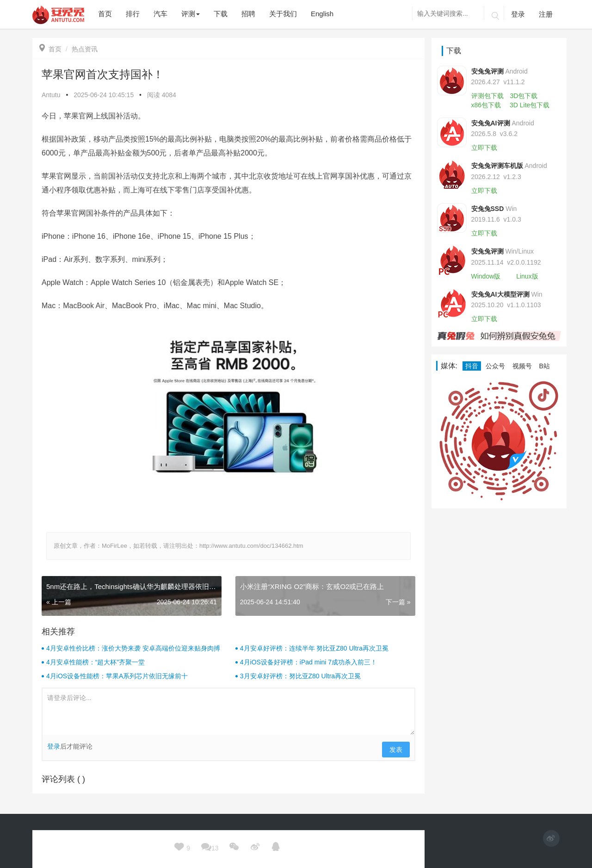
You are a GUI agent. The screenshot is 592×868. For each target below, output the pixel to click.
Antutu (51, 95)
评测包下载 (487, 96)
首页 (50, 49)
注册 (546, 14)
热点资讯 (85, 49)
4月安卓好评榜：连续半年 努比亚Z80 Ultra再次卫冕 (314, 648)
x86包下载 (486, 105)
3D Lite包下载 (530, 105)
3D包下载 (524, 96)
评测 (191, 14)
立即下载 (484, 148)
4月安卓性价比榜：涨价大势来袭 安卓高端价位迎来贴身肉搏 (133, 648)
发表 (396, 750)
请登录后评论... (228, 712)
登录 (518, 14)
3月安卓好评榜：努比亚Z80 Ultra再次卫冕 (300, 676)
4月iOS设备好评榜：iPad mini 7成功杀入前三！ (308, 662)
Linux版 (527, 276)
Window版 (486, 276)
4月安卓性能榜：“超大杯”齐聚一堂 (96, 662)
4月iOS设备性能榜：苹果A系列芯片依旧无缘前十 (117, 676)
